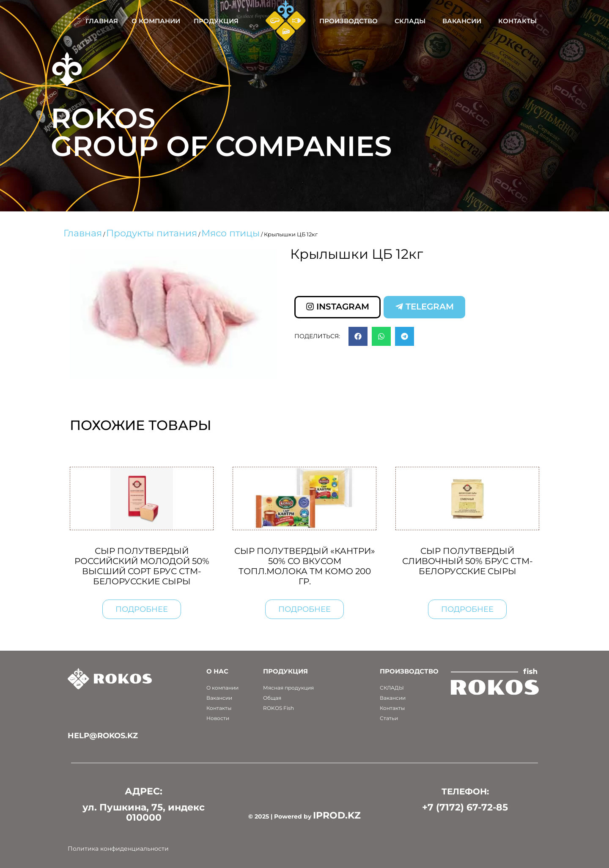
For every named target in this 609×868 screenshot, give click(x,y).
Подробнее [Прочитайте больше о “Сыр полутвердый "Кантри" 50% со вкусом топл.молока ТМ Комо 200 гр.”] (304, 609)
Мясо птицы (230, 233)
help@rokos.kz (103, 736)
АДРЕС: (144, 791)
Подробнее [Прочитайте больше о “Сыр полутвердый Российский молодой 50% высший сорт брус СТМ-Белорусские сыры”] (142, 609)
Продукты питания (152, 233)
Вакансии (462, 21)
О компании (156, 21)
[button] (358, 336)
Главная (102, 21)
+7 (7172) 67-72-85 (465, 807)
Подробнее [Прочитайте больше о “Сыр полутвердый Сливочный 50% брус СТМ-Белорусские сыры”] (467, 609)
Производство (348, 21)
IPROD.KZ (337, 815)
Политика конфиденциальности (118, 849)
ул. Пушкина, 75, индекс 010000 (144, 812)
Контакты (517, 21)
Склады (410, 21)
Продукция (216, 21)
